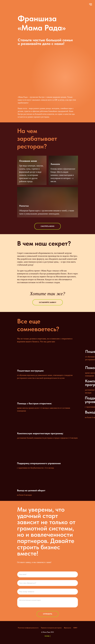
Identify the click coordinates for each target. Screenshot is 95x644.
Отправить (48, 614)
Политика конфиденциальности (28, 628)
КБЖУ (75, 628)
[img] (6, 5)
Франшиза (67, 628)
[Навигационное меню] (91, 4)
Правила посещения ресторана (51, 628)
